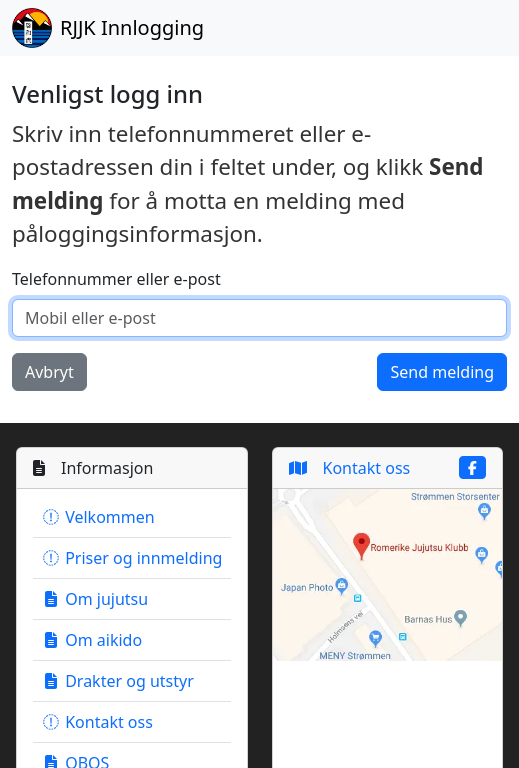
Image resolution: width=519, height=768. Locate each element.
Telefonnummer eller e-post (116, 279)
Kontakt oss (97, 722)
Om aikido (91, 640)
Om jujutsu (94, 599)
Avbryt (49, 372)
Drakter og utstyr (117, 681)
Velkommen (98, 517)
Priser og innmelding (131, 558)
